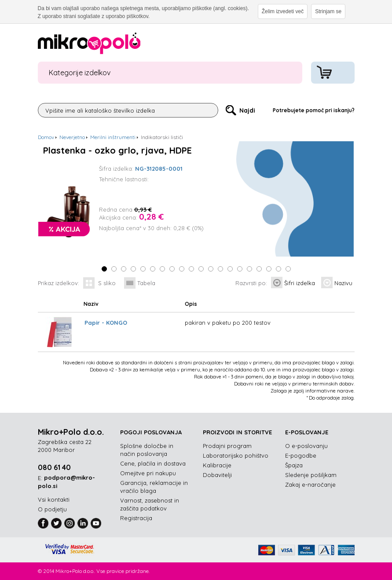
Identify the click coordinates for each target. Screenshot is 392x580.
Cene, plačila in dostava (153, 463)
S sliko (107, 283)
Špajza (294, 465)
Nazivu (343, 283)
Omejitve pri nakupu (148, 473)
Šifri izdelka (300, 283)
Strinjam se (328, 11)
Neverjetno (72, 137)
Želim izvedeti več (283, 11)
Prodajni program (227, 446)
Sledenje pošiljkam (311, 475)
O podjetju (52, 509)
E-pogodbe (301, 455)
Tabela (146, 283)
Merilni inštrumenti (113, 137)
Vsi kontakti (54, 499)
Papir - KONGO (106, 323)
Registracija (136, 518)
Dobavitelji (217, 475)
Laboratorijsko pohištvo (236, 455)
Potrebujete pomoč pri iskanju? (314, 110)
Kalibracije (217, 465)
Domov (46, 137)
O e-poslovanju (306, 446)
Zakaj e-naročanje (310, 485)
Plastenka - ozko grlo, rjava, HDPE (117, 151)
